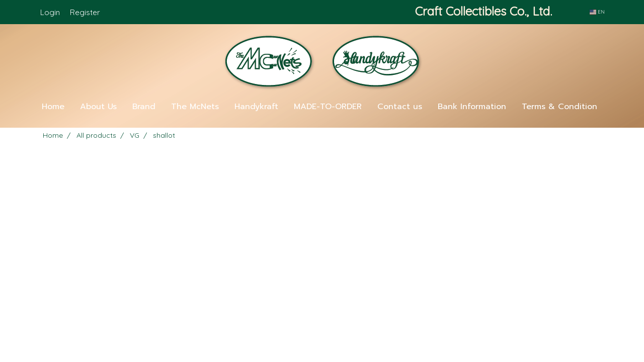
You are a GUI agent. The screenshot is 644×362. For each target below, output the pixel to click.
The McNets (195, 107)
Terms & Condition (559, 107)
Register (85, 12)
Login (50, 12)
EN (597, 12)
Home (53, 107)
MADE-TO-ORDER (328, 107)
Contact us (400, 107)
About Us (98, 107)
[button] (322, 124)
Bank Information (472, 107)
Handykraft (256, 107)
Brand (144, 107)
